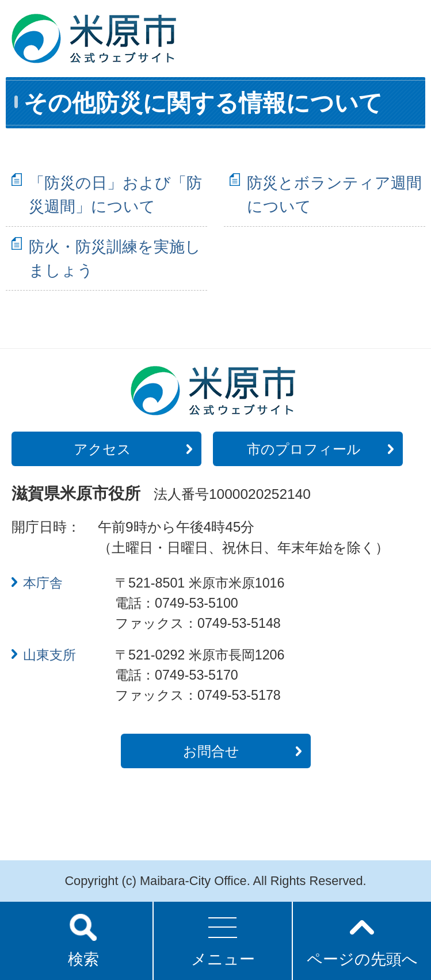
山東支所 (49, 655)
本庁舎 (43, 583)
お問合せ (211, 751)
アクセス (102, 449)
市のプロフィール (304, 449)
